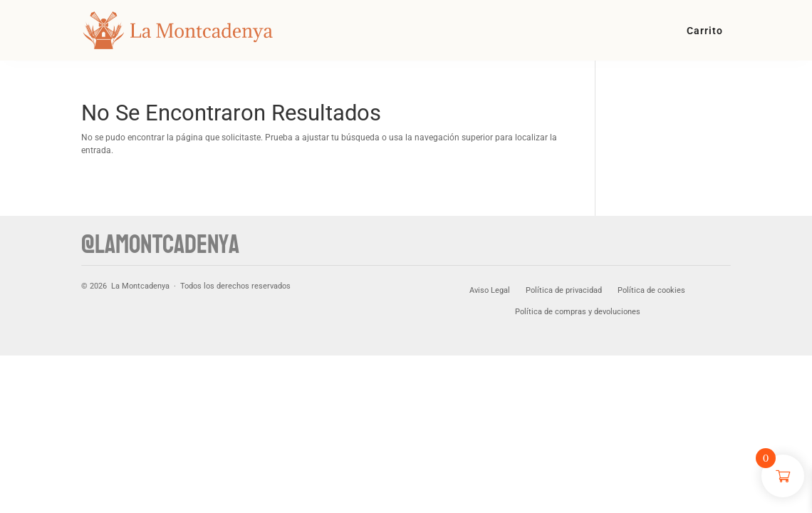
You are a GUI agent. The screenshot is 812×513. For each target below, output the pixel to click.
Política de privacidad (564, 290)
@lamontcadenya (160, 245)
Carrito (705, 31)
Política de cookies (651, 290)
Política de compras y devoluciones (578, 312)
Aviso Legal (490, 290)
